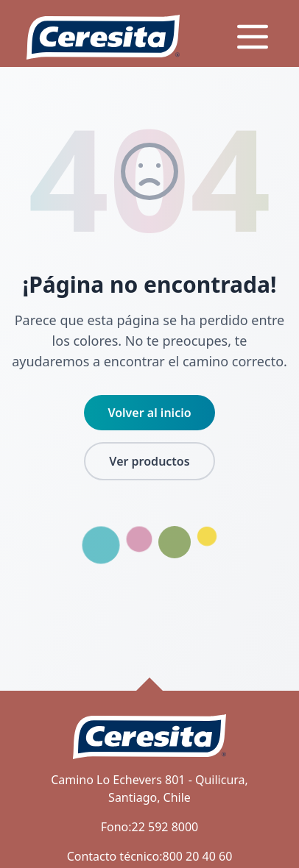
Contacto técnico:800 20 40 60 (150, 856)
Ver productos (149, 461)
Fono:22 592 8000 (150, 827)
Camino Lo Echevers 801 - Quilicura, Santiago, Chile (149, 789)
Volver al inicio (149, 413)
